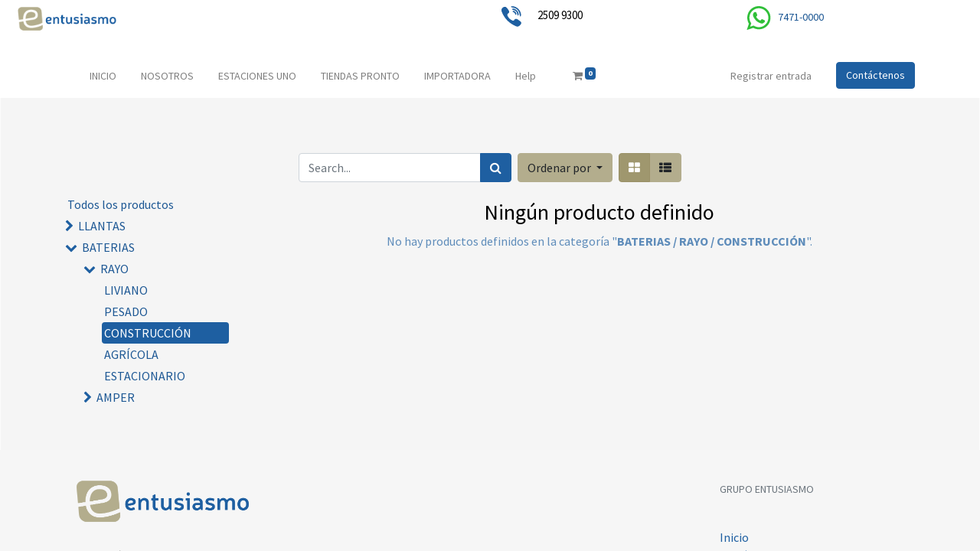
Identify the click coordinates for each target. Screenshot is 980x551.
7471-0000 (801, 17)
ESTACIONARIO (145, 376)
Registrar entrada (771, 76)
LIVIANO (126, 290)
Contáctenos (875, 75)
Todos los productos (121, 204)
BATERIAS (108, 247)
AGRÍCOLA (131, 354)
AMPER (116, 397)
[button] (565, 168)
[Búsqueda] (496, 168)
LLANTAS (102, 226)
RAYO (114, 269)
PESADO (126, 311)
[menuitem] (103, 76)
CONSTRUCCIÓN (148, 333)
